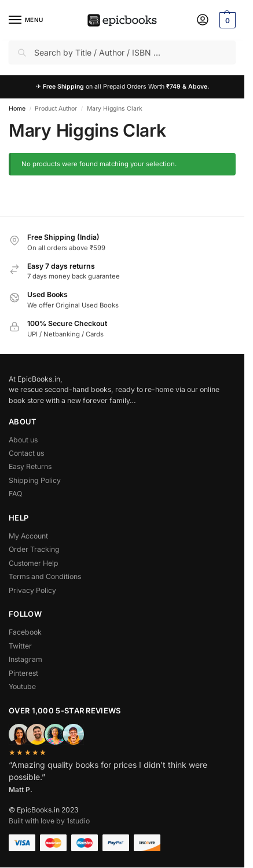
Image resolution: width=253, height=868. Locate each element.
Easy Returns (30, 466)
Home (17, 109)
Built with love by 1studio (49, 821)
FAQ (15, 494)
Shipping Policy (35, 480)
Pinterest (23, 673)
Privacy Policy (32, 590)
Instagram (25, 659)
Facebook (25, 632)
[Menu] (26, 20)
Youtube (22, 686)
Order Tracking (34, 549)
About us (23, 440)
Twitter (20, 646)
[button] (226, 20)
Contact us (26, 453)
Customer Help (34, 563)
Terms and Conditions (45, 576)
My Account (28, 536)
